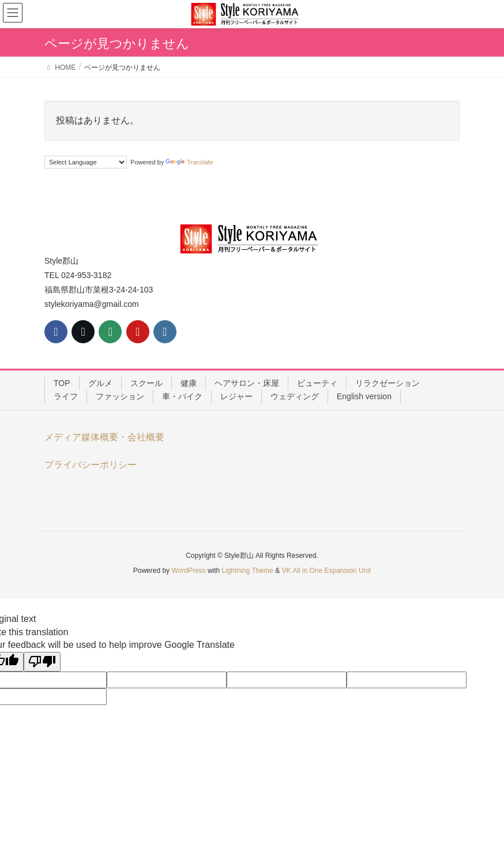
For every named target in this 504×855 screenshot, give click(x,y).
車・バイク (182, 396)
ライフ (66, 396)
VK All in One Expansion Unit (326, 571)
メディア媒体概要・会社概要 (104, 437)
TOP (62, 383)
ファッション (120, 396)
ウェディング (295, 396)
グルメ (100, 383)
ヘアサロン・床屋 (247, 383)
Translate (189, 162)
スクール (146, 383)
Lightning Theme (248, 571)
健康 (189, 383)
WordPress (188, 571)
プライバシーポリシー (91, 465)
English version (364, 396)
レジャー (236, 396)
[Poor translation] (42, 662)
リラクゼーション (388, 383)
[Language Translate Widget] (86, 162)
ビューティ (317, 383)
